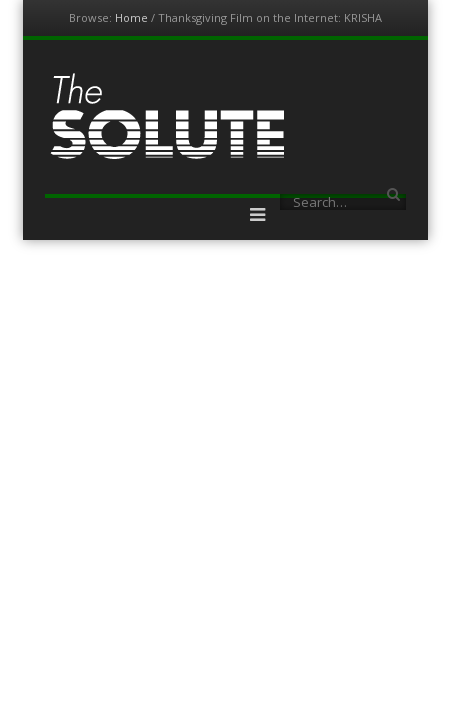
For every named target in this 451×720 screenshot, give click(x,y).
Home (131, 17)
